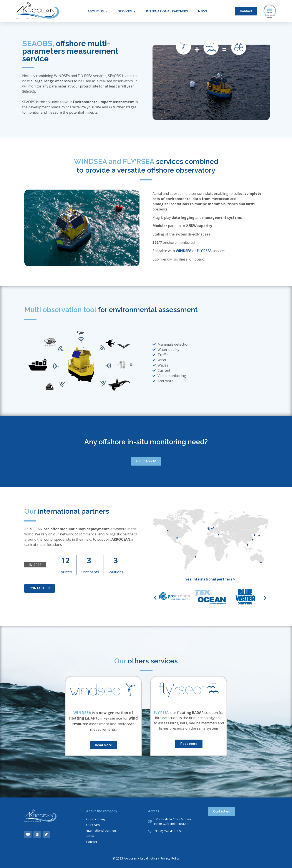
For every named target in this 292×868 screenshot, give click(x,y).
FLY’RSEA (204, 251)
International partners (167, 11)
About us (98, 11)
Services (127, 11)
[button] (155, 598)
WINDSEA (184, 251)
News (202, 11)
